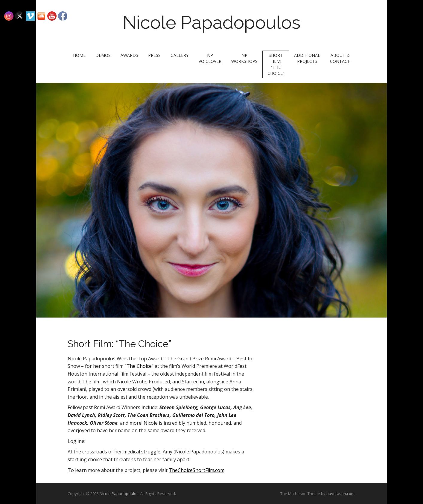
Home (79, 55)
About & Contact (340, 58)
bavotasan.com (340, 494)
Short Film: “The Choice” (276, 64)
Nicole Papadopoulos (211, 22)
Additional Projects (307, 58)
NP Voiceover (210, 58)
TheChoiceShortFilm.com (197, 470)
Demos (103, 55)
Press (154, 55)
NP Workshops (244, 58)
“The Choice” (139, 366)
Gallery (179, 55)
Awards (129, 55)
